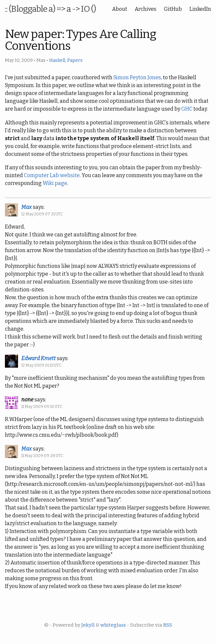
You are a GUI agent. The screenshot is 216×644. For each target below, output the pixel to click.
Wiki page (55, 183)
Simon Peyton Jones (137, 77)
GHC (187, 109)
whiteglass (113, 625)
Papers (75, 60)
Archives (146, 9)
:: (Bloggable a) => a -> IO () (50, 9)
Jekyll (88, 625)
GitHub (173, 9)
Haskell (57, 60)
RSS (168, 625)
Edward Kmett (39, 358)
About (120, 9)
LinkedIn (200, 9)
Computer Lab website (52, 175)
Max (27, 207)
